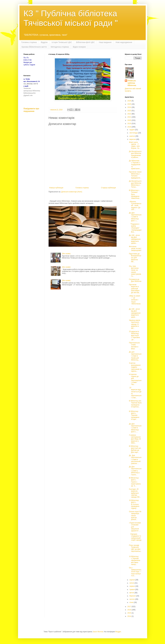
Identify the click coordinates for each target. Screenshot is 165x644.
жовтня (132, 136)
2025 (129, 104)
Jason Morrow (98, 632)
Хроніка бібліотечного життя (34, 47)
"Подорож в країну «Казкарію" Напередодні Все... (135, 228)
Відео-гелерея (79, 47)
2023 (129, 111)
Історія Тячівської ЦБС (62, 42)
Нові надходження (124, 42)
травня (132, 590)
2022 (129, 114)
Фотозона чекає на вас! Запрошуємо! (135, 249)
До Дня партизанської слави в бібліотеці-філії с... (135, 217)
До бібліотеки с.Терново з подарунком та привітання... (135, 165)
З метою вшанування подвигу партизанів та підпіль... (135, 367)
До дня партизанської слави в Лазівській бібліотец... (135, 356)
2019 (129, 124)
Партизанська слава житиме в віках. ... (135, 346)
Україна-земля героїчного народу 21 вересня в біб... (134, 324)
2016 (129, 610)
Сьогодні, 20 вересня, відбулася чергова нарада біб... (135, 493)
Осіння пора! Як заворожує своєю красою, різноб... (135, 516)
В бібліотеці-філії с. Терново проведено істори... (134, 415)
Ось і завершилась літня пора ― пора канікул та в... (135, 572)
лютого (132, 599)
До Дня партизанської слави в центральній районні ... (135, 459)
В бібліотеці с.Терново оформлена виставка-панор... (134, 561)
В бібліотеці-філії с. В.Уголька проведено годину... (134, 504)
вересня (133, 139)
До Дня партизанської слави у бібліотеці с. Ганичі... (135, 471)
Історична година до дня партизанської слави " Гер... (135, 379)
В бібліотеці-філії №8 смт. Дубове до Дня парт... (135, 449)
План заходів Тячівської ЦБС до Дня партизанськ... (135, 549)
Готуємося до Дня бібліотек (135, 280)
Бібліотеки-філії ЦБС (85, 42)
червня (132, 586)
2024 (129, 107)
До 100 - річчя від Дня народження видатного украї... (135, 313)
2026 (129, 101)
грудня (132, 130)
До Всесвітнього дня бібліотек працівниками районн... (135, 154)
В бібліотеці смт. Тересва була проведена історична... (135, 404)
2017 (129, 607)
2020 (129, 120)
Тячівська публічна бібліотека (132, 83)
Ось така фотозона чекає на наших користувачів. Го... (135, 271)
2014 (129, 616)
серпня (132, 580)
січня (131, 602)
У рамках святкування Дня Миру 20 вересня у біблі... (135, 439)
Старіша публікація (108, 188)
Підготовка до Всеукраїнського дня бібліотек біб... (135, 258)
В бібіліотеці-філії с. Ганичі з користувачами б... (135, 482)
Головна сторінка (29, 42)
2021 (129, 117)
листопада (134, 133)
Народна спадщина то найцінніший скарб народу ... (135, 538)
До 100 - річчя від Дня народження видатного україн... (135, 239)
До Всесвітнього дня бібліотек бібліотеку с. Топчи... (135, 184)
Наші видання (105, 42)
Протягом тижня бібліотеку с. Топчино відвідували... (135, 175)
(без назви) (66, 254)
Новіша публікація (56, 188)
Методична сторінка (60, 47)
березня (133, 596)
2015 (129, 613)
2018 (129, 127)
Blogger (118, 632)
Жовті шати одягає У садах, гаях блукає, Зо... (135, 145)
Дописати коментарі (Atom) (72, 192)
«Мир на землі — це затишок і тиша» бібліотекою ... (135, 301)
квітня (132, 593)
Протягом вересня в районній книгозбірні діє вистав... (135, 289)
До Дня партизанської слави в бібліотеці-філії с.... (135, 428)
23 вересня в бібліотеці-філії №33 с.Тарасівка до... (134, 336)
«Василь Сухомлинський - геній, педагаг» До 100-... (135, 206)
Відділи (44, 42)
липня (132, 583)
